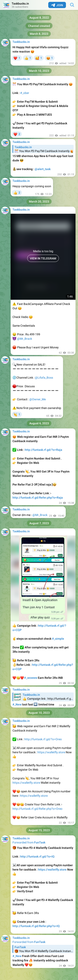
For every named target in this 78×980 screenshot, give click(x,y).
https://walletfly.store (51, 752)
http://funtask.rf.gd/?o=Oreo (43, 739)
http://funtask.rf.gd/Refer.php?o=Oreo (37, 809)
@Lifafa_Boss (44, 378)
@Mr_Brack (25, 339)
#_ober (25, 93)
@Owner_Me (38, 399)
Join (57, 5)
